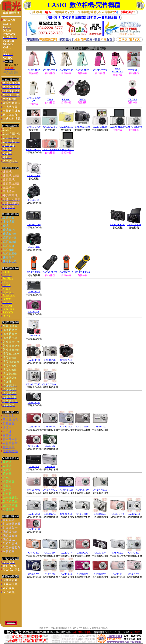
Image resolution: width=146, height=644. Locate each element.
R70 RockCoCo (118, 70)
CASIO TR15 (34, 70)
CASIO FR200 (50, 272)
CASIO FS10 (34, 292)
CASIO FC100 (34, 224)
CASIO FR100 (82, 272)
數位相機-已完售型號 (85, 48)
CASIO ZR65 (66, 127)
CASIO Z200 (100, 574)
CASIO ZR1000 (34, 149)
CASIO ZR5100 (66, 149)
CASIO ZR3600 (134, 127)
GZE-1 (82, 99)
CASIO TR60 (82, 70)
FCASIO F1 (34, 200)
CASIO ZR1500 (100, 127)
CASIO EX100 (118, 224)
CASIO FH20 (34, 247)
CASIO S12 (50, 446)
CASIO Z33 (134, 574)
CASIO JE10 (34, 336)
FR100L (66, 99)
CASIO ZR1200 (82, 127)
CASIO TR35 (50, 70)
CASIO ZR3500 (118, 127)
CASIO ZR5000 (50, 149)
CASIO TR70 (100, 70)
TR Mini (132, 99)
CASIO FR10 (34, 272)
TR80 (50, 99)
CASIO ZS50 (34, 175)
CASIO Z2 (118, 574)
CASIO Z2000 (34, 490)
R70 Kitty (135, 70)
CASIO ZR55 (50, 127)
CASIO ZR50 (34, 127)
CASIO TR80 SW (34, 99)
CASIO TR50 (66, 70)
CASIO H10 (34, 311)
